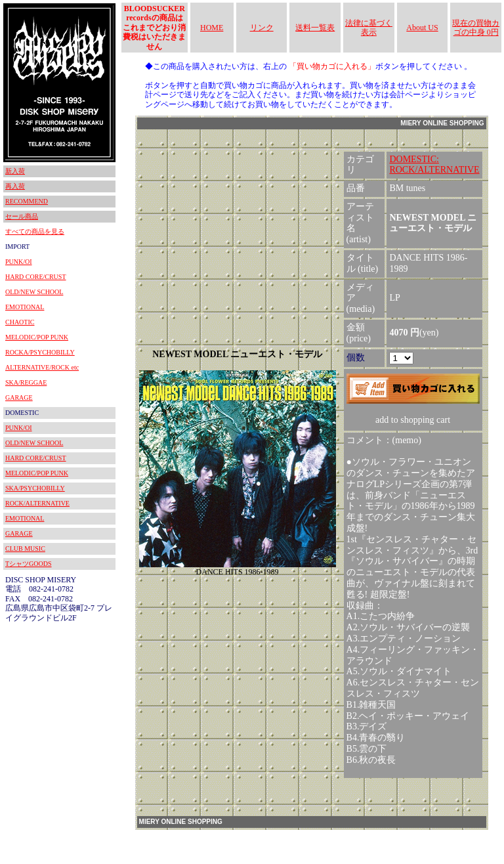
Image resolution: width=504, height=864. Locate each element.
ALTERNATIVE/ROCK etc (42, 367)
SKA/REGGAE (26, 382)
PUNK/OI (19, 262)
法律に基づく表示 (369, 28)
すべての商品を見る (35, 231)
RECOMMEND (27, 201)
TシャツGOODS (29, 564)
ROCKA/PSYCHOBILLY (40, 352)
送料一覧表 (315, 28)
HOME (212, 28)
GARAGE (19, 398)
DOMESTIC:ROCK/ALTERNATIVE (434, 165)
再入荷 (15, 186)
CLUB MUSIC (25, 549)
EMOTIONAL (25, 307)
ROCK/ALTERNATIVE (37, 503)
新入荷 (15, 171)
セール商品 (22, 216)
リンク (262, 28)
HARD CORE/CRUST (36, 277)
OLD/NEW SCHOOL (34, 292)
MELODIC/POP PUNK (37, 337)
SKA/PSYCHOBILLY (35, 488)
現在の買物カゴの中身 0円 (476, 28)
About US (422, 28)
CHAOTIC (20, 322)
